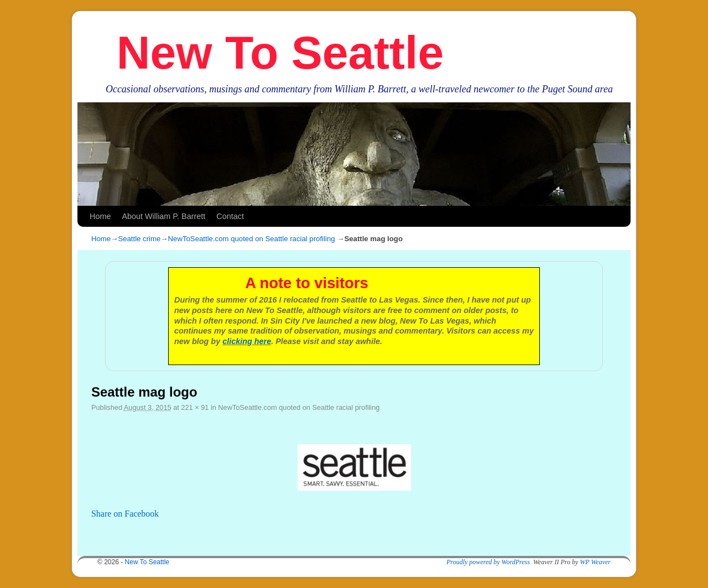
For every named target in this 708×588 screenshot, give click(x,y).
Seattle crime (139, 239)
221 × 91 (195, 407)
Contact (230, 216)
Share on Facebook (125, 514)
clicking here (247, 341)
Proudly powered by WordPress (488, 562)
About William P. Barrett (163, 216)
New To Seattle (280, 53)
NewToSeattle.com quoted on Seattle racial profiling (252, 239)
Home (100, 216)
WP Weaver (595, 562)
